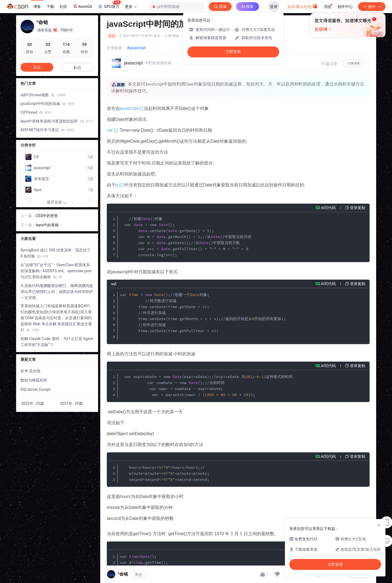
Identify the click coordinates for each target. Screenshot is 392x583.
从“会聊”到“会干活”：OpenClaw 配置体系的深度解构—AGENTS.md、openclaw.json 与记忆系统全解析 (56, 271)
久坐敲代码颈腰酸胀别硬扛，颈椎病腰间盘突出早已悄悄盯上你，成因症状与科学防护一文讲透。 (57, 292)
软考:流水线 (30, 371)
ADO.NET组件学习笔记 (47, 130)
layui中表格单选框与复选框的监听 (57, 121)
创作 (372, 7)
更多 (131, 7)
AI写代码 (328, 208)
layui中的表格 (47, 225)
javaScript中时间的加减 (48, 104)
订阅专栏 (354, 63)
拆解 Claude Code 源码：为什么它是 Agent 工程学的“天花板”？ (57, 342)
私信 (77, 68)
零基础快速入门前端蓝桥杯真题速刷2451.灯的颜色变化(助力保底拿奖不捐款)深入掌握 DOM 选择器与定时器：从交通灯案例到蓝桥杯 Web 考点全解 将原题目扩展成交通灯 (56, 318)
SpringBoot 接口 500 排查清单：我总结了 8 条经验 (56, 253)
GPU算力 (109, 5)
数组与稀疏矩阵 (34, 380)
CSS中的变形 (47, 216)
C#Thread (36, 112)
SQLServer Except (36, 389)
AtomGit (82, 6)
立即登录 (233, 52)
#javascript (136, 48)
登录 (274, 7)
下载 (50, 7)
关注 (138, 575)
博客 (37, 7)
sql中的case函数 (43, 95)
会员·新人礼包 (303, 6)
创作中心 (345, 7)
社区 (63, 7)
